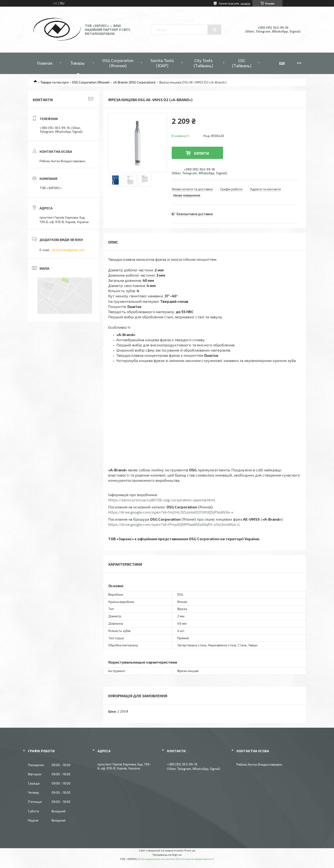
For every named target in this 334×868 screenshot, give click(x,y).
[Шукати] (214, 30)
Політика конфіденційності (196, 859)
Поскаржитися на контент (158, 859)
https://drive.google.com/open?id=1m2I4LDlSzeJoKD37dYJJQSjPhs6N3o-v (171, 512)
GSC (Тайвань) (242, 63)
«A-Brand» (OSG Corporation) (134, 82)
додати (245, 3)
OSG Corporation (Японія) (91, 82)
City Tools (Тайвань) (203, 63)
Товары (77, 63)
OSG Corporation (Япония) (118, 63)
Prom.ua (190, 850)
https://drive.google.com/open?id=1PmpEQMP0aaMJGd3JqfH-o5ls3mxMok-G (174, 524)
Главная (45, 63)
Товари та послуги (54, 82)
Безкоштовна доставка (195, 214)
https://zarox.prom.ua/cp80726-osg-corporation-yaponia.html (162, 500)
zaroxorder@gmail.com (68, 250)
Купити (202, 153)
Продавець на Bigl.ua (167, 855)
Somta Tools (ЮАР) (162, 63)
